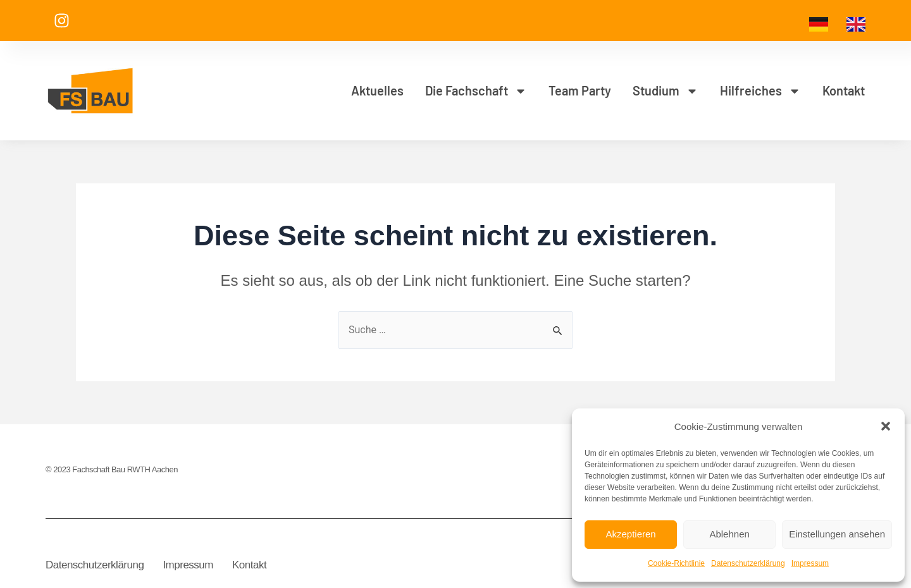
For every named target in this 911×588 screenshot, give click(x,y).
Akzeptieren (630, 534)
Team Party (580, 90)
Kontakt (844, 90)
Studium (666, 91)
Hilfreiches (760, 91)
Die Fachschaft (476, 91)
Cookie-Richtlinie (676, 563)
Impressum (810, 563)
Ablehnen (729, 534)
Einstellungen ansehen (837, 534)
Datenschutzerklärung (748, 563)
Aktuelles (377, 90)
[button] (886, 426)
